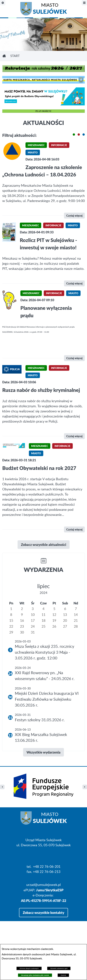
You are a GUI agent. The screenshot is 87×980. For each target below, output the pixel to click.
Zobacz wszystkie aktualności (44, 545)
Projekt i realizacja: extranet (23, 943)
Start (15, 56)
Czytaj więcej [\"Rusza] (74, 436)
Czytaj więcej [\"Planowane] (74, 358)
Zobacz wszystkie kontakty (43, 893)
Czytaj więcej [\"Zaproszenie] (74, 216)
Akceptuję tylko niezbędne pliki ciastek (35, 975)
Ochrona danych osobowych (29, 968)
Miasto (50, 9)
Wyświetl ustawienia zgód (59, 968)
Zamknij (63, 975)
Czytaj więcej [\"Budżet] (74, 529)
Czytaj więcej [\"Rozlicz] (74, 283)
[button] (74, 135)
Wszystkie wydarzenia (43, 752)
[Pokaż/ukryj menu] (84, 3)
